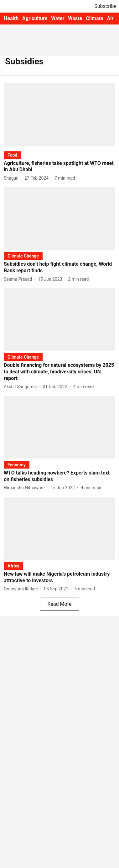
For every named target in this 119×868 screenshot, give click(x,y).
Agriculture (35, 18)
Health (11, 18)
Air (110, 18)
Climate (94, 18)
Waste (75, 18)
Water (58, 18)
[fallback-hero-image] (59, 115)
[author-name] (12, 178)
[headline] (59, 167)
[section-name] (12, 155)
